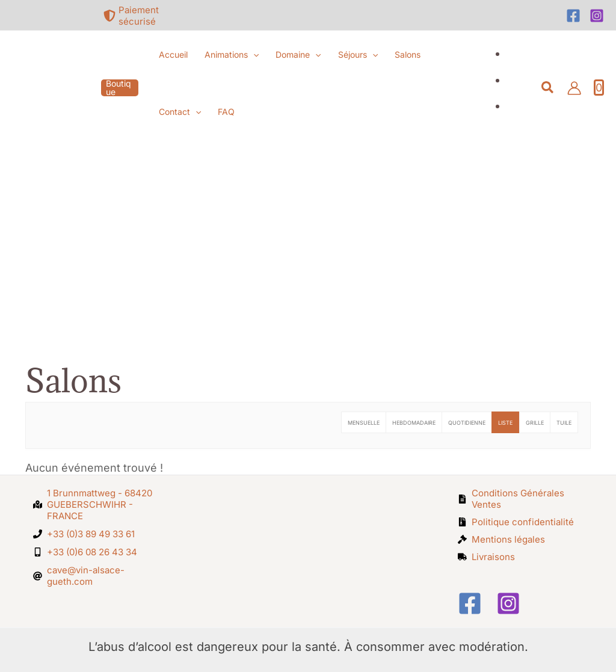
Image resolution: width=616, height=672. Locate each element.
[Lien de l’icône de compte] (574, 88)
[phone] (84, 534)
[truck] (486, 557)
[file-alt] (521, 499)
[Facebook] (573, 16)
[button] (120, 88)
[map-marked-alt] (96, 504)
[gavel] (501, 539)
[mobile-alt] (85, 552)
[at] (96, 576)
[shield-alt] (142, 16)
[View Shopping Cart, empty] (599, 88)
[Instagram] (597, 16)
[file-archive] (516, 522)
